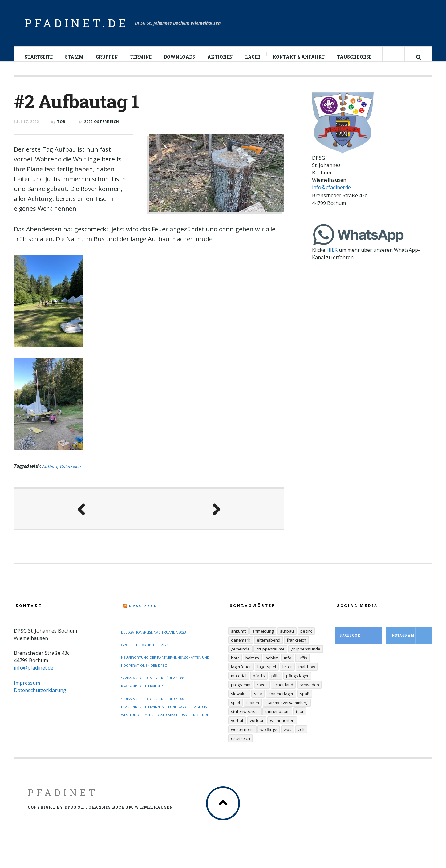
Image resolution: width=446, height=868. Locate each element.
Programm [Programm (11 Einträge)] (241, 691)
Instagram (411, 642)
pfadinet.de (77, 23)
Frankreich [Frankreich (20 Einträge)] (296, 646)
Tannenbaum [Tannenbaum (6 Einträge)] (277, 718)
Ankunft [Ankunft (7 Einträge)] (238, 637)
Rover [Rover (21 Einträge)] (262, 691)
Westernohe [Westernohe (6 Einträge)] (242, 736)
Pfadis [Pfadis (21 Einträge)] (259, 682)
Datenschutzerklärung (40, 696)
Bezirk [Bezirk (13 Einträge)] (306, 637)
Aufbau (50, 472)
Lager (253, 57)
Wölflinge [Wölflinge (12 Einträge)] (269, 736)
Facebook (361, 642)
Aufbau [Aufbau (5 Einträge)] (287, 637)
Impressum (27, 689)
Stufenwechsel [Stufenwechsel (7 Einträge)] (245, 718)
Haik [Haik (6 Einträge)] (235, 664)
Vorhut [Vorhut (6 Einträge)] (237, 727)
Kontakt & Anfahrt (299, 57)
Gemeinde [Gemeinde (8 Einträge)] (240, 655)
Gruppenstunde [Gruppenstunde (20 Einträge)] (306, 655)
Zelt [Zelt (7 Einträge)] (301, 736)
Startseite (39, 57)
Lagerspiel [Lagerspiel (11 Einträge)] (267, 673)
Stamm (75, 57)
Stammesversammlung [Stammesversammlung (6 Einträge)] (287, 709)
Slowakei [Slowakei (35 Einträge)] (239, 700)
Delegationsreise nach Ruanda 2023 (154, 638)
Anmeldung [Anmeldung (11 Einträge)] (263, 637)
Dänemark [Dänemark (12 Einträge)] (241, 646)
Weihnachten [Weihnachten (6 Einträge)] (282, 727)
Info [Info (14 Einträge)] (288, 664)
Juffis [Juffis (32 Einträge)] (302, 664)
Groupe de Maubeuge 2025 (145, 651)
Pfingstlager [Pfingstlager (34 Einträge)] (297, 682)
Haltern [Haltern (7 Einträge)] (252, 664)
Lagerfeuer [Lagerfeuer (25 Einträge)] (241, 673)
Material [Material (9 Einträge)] (239, 682)
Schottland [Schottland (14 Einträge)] (283, 691)
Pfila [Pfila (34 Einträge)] (276, 682)
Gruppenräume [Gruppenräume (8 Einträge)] (270, 655)
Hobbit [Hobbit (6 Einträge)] (272, 664)
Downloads (180, 57)
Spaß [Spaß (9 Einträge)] (305, 700)
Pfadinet (63, 799)
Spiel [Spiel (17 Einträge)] (235, 709)
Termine (141, 57)
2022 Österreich (102, 128)
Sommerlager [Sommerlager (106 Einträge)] (281, 700)
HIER (332, 256)
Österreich (70, 472)
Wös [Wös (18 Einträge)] (288, 736)
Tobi (62, 128)
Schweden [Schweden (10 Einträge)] (309, 691)
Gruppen (107, 57)
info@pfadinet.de (331, 194)
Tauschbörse (355, 57)
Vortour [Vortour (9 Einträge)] (257, 727)
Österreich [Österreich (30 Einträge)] (241, 744)
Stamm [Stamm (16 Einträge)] (253, 709)
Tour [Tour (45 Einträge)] (300, 718)
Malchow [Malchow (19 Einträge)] (307, 673)
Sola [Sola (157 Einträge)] (258, 700)
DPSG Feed (143, 612)
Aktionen (220, 57)
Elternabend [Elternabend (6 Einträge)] (269, 646)
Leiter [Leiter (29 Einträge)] (287, 673)
